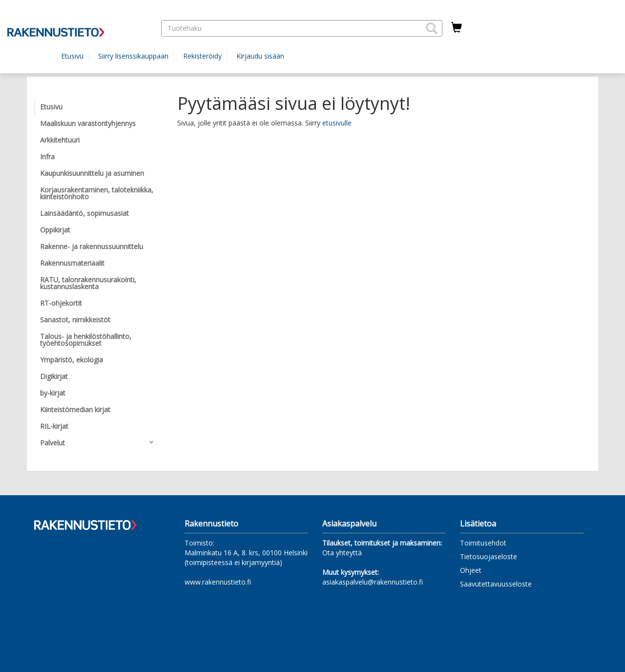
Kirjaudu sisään (260, 56)
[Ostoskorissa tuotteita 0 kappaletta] (457, 28)
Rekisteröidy (202, 56)
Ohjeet (471, 570)
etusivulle (337, 123)
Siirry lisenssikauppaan (133, 56)
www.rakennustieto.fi (218, 582)
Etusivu (72, 56)
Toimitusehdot (483, 543)
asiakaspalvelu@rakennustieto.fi (373, 582)
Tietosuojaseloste (489, 556)
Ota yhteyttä (342, 553)
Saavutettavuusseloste (496, 584)
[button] (432, 28)
